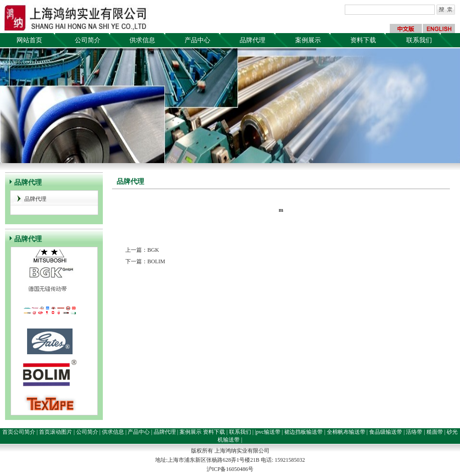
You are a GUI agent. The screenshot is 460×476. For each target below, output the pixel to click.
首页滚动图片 (56, 432)
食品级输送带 (386, 432)
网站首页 (29, 40)
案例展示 (308, 40)
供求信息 (142, 40)
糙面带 (435, 432)
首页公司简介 (19, 432)
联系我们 (419, 40)
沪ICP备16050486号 (230, 469)
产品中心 (197, 40)
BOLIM (156, 261)
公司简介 (88, 40)
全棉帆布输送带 (346, 432)
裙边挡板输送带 (303, 432)
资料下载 (363, 40)
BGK (153, 250)
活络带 (414, 432)
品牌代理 (252, 40)
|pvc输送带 (268, 432)
